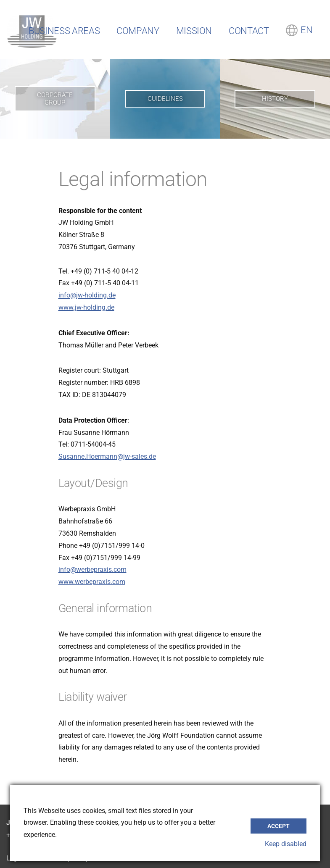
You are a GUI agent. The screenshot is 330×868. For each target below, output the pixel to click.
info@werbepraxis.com (92, 569)
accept (279, 826)
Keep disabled (286, 844)
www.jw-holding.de (86, 307)
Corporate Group (55, 99)
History (275, 99)
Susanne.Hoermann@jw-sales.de (107, 456)
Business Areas (64, 31)
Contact (249, 31)
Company (138, 31)
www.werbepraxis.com (92, 582)
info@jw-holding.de (87, 295)
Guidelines (165, 99)
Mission (194, 31)
